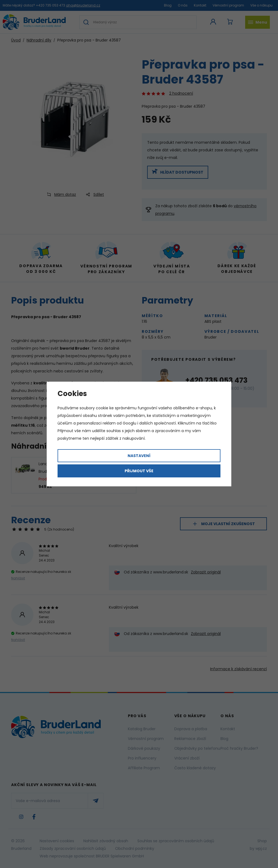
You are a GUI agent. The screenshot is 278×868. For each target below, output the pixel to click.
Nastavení (139, 456)
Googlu (129, 423)
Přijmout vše (139, 471)
